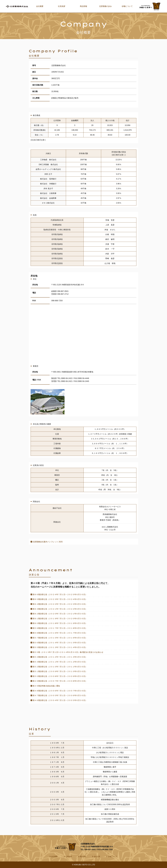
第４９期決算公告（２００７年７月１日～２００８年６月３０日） (60, 681)
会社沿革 (97, 856)
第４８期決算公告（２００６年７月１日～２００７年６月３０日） (60, 691)
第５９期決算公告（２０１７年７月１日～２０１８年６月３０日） (60, 628)
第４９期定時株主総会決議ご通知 (46, 686)
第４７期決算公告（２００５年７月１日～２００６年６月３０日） (60, 695)
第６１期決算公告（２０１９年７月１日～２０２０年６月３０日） (60, 619)
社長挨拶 (62, 6)
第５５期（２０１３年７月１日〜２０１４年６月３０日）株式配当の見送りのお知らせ (68, 652)
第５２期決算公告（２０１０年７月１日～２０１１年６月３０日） (60, 667)
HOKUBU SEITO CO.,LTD (84, 865)
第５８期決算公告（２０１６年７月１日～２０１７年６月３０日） (60, 633)
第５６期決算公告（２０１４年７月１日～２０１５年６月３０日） (60, 643)
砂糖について (127, 6)
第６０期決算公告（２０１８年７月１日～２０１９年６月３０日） (60, 623)
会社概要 (40, 6)
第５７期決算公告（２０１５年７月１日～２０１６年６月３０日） (60, 638)
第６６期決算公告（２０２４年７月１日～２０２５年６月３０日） (60, 594)
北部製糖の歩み (105, 6)
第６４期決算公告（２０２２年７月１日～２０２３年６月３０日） (60, 604)
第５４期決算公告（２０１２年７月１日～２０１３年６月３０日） (60, 657)
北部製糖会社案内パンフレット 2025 (48, 542)
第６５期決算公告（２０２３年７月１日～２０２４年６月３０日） (60, 599)
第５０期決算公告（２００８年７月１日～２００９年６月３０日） (60, 676)
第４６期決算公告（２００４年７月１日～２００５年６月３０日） (60, 700)
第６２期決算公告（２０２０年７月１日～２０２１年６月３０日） (60, 614)
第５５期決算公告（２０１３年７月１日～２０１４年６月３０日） (60, 647)
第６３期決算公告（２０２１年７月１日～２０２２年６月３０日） (60, 609)
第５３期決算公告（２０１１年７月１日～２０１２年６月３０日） (60, 662)
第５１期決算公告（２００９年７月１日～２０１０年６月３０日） (60, 671)
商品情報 (83, 6)
